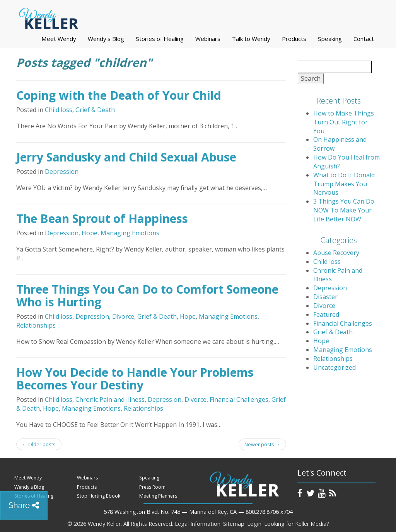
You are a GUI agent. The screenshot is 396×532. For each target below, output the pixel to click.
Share (24, 505)
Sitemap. (234, 524)
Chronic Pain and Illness (110, 399)
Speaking (330, 39)
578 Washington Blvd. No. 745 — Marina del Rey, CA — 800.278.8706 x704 (198, 512)
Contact (364, 39)
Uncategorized (335, 367)
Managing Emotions (130, 233)
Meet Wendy (59, 39)
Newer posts (262, 444)
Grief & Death (95, 110)
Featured (326, 314)
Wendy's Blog (106, 39)
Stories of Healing (160, 39)
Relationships (36, 325)
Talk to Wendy (251, 39)
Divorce (123, 316)
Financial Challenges (239, 399)
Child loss (59, 110)
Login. (255, 524)
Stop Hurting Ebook (99, 496)
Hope (90, 233)
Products (294, 39)
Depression (62, 172)
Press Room (152, 487)
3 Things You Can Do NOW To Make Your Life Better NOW (344, 210)
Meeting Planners (158, 496)
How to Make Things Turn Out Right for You (344, 122)
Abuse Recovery (336, 253)
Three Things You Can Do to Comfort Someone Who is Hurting (147, 296)
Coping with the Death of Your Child (119, 95)
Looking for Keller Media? (297, 524)
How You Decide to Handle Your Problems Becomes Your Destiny (135, 379)
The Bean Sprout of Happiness (102, 218)
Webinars (208, 39)
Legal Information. (198, 524)
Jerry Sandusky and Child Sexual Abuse (126, 157)
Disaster (325, 297)
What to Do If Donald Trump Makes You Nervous (344, 184)
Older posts (39, 444)
